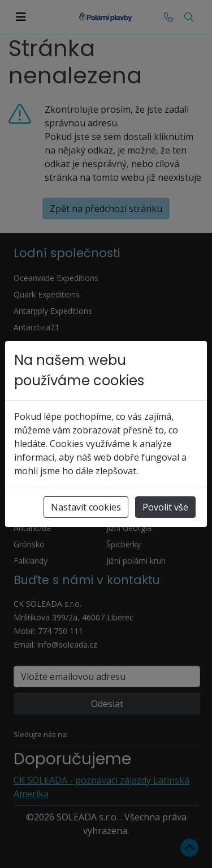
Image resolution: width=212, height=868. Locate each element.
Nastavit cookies (86, 507)
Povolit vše (165, 507)
